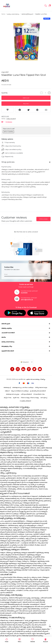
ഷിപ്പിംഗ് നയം (8, 398)
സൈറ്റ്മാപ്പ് (44, 398)
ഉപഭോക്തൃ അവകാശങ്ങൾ (38, 391)
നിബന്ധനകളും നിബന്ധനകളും (30, 398)
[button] (46, 6)
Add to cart (26, 98)
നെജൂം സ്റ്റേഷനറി (11, 119)
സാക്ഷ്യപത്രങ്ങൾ (25, 401)
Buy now (26, 104)
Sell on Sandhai (8, 132)
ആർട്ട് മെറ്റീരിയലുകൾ (27, 14)
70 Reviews (9, 122)
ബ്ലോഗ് (7, 391)
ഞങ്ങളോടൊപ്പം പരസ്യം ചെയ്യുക (23, 387)
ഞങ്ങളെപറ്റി (7, 387)
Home (3, 14)
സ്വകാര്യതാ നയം (39, 394)
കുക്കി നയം (16, 398)
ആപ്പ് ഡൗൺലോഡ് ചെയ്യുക (20, 391)
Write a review (43, 219)
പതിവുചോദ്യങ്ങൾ (26, 394)
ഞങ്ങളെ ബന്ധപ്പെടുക (13, 394)
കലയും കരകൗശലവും (13, 14)
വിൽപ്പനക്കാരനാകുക (41, 387)
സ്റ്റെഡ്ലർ (5, 72)
